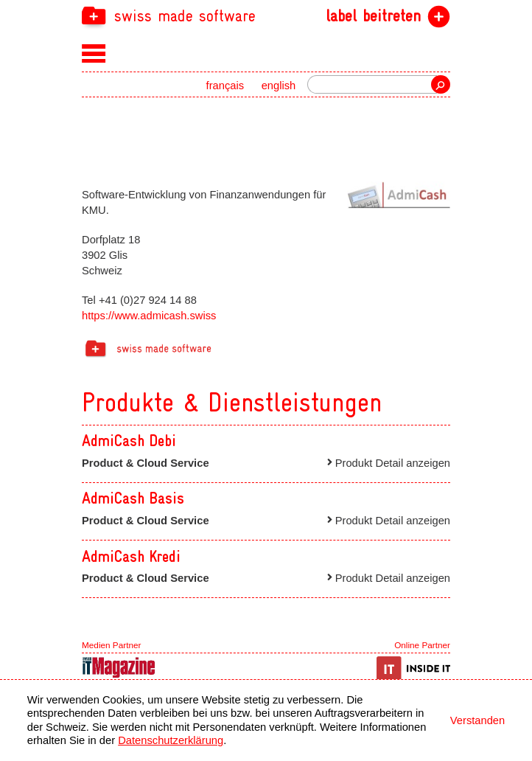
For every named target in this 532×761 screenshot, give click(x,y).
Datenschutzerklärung (171, 740)
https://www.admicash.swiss (149, 316)
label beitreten (373, 16)
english (279, 86)
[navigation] (266, 15)
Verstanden (477, 720)
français (225, 86)
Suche (441, 84)
